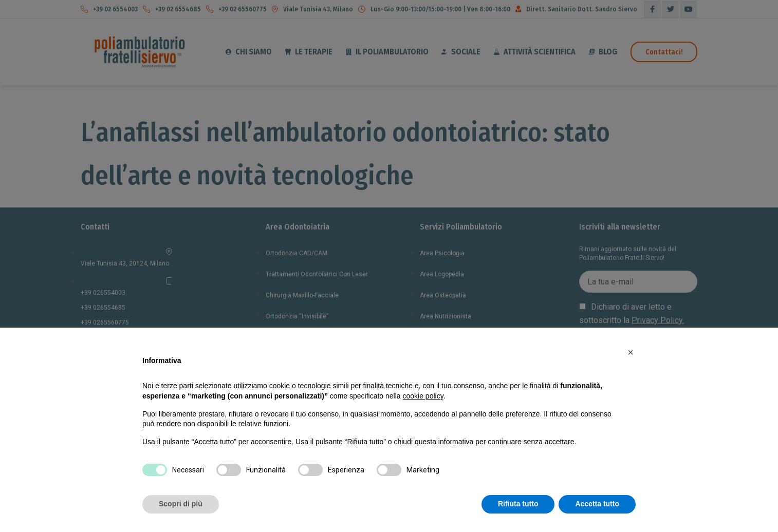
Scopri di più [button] (181, 504)
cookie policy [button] (423, 396)
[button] (631, 352)
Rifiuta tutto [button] (518, 504)
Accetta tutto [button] (597, 504)
